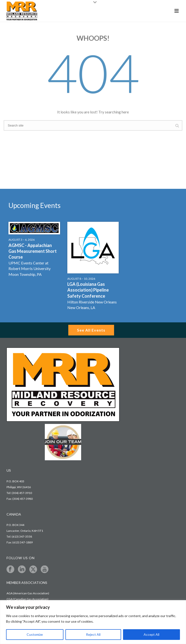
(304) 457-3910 (22, 493)
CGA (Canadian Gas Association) (27, 599)
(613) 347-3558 (22, 537)
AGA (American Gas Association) (28, 593)
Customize (35, 634)
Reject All (93, 634)
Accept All (151, 634)
